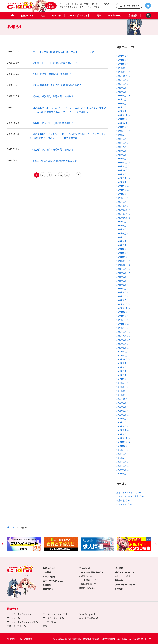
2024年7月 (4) (123, 135)
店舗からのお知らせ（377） (129, 492)
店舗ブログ (48, 589)
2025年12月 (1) (123, 68)
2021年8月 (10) (123, 273)
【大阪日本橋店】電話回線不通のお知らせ (52, 74)
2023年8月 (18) (123, 178)
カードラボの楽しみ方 (79, 15)
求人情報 (119, 568)
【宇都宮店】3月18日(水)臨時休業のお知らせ (54, 63)
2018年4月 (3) (123, 422)
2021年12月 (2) (123, 257)
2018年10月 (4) (123, 399)
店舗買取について (87, 576)
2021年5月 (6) (123, 285)
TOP (12, 527)
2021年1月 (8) (123, 300)
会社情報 (11, 639)
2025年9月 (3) (123, 80)
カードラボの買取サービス (91, 572)
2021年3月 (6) (123, 292)
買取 (99, 15)
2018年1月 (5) (123, 434)
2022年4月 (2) (123, 241)
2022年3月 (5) (123, 245)
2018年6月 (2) (123, 415)
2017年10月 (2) (123, 446)
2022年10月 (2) (123, 218)
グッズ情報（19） (125, 504)
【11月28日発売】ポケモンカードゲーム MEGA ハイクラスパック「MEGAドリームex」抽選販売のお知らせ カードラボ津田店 (68, 110)
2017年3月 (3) (123, 473)
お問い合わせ (26, 639)
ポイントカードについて (126, 572)
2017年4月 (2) (123, 470)
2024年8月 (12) (123, 131)
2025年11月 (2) (123, 72)
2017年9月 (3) (123, 450)
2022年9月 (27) (123, 221)
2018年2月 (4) (123, 430)
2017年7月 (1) (123, 458)
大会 (43, 15)
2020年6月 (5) (123, 328)
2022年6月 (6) (123, 233)
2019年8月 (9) (123, 367)
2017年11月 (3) (123, 442)
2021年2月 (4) (123, 296)
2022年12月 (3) (123, 210)
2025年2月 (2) (123, 107)
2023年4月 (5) (123, 194)
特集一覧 (119, 580)
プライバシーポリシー (125, 584)
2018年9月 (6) (123, 403)
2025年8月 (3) (123, 84)
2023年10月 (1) (123, 170)
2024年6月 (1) (123, 139)
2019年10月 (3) (123, 359)
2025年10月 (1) (123, 76)
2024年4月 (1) (123, 147)
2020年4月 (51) (123, 336)
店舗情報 (133, 15)
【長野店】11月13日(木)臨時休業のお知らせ (53, 123)
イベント (57, 15)
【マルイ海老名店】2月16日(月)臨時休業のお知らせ (57, 85)
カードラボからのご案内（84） (131, 496)
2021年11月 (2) (123, 261)
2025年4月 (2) (123, 99)
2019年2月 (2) (123, 383)
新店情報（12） (124, 500)
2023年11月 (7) (123, 166)
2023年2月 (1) (123, 202)
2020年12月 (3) (123, 304)
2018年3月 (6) (123, 426)
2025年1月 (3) (123, 111)
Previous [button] (2, 545)
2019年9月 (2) (123, 363)
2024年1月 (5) (123, 158)
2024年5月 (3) (123, 143)
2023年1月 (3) (123, 206)
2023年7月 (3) (123, 182)
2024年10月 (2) (123, 123)
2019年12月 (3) (123, 351)
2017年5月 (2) (123, 466)
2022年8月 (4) (123, 225)
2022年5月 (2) (123, 237)
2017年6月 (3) (123, 462)
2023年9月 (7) (123, 174)
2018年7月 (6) (123, 410)
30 (67, 175)
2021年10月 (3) (123, 265)
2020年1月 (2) (123, 348)
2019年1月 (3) (123, 387)
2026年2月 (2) (123, 60)
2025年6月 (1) (123, 92)
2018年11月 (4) (123, 395)
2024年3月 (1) (123, 151)
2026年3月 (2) (123, 56)
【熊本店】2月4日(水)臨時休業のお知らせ (52, 96)
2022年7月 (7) (123, 229)
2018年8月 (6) (123, 407)
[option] (24, 544)
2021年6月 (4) (123, 281)
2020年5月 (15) (123, 332)
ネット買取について (88, 580)
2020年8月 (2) (123, 320)
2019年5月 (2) (123, 375)
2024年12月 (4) (123, 115)
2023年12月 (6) (123, 162)
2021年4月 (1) (123, 288)
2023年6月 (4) (123, 186)
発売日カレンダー (87, 588)
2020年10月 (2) (123, 312)
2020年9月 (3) (123, 316)
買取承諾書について (88, 584)
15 (61, 175)
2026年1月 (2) (123, 64)
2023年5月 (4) (123, 190)
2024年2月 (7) (123, 155)
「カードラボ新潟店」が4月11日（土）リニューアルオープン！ (63, 52)
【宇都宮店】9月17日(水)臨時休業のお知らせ (54, 161)
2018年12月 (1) (123, 391)
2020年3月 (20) (123, 340)
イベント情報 (49, 576)
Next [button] (156, 545)
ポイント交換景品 (123, 576)
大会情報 (47, 572)
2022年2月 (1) (123, 249)
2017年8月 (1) (123, 454)
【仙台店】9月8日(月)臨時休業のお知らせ (52, 149)
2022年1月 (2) (123, 253)
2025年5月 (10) (123, 95)
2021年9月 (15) (123, 269)
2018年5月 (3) (123, 418)
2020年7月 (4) (123, 324)
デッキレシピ (115, 15)
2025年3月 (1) (123, 103)
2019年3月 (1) (123, 379)
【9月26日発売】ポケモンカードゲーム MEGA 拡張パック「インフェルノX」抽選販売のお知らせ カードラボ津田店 (68, 136)
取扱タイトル (27, 15)
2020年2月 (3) (123, 344)
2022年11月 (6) (123, 214)
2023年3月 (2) (123, 198)
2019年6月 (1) (123, 371)
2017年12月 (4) (123, 438)
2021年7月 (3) (123, 277)
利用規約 (119, 589)
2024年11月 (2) (123, 119)
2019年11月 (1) (123, 355)
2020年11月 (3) (123, 308)
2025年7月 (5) (123, 88)
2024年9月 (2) (123, 127)
